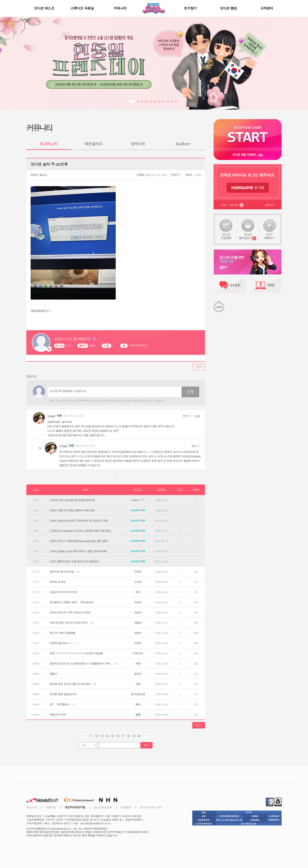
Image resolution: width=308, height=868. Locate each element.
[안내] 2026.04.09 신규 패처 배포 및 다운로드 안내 (79, 521)
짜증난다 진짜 (58, 715)
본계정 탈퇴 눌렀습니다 (63, 694)
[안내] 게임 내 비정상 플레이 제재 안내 (72, 510)
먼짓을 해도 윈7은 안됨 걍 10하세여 (73, 684)
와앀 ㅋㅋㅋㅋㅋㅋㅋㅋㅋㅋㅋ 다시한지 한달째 (76, 653)
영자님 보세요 (58, 582)
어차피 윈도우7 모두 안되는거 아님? (70, 612)
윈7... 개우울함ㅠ (62, 704)
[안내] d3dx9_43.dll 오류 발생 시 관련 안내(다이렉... (79, 551)
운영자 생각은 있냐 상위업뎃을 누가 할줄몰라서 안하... (84, 664)
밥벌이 (53, 674)
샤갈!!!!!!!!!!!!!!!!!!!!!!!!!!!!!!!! (63, 592)
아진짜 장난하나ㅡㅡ (64, 643)
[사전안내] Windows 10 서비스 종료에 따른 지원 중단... (81, 531)
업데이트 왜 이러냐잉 (65, 572)
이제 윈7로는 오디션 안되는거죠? (71, 623)
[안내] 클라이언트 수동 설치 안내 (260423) (74, 561)
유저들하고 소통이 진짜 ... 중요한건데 (71, 602)
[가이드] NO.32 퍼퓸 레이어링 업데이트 (72, 500)
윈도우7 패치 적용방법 (62, 633)
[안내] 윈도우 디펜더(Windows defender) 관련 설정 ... (80, 541)
